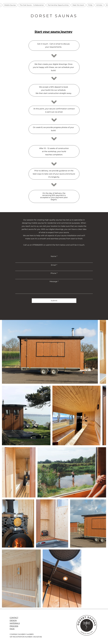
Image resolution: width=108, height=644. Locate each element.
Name (53, 256)
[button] (10, 5)
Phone (53, 273)
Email (53, 265)
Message (53, 281)
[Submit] (54, 301)
